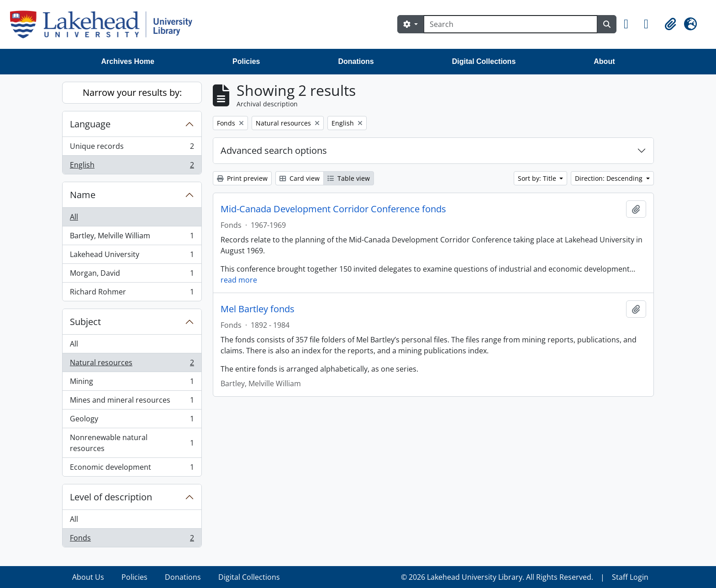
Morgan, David (132, 275)
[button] (630, 24)
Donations (356, 61)
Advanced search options (274, 150)
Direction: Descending (610, 178)
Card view (300, 178)
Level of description (111, 497)
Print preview (242, 178)
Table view (349, 178)
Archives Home (128, 61)
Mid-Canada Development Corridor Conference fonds (333, 209)
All (74, 217)
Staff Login (630, 577)
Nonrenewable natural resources (132, 443)
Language (90, 124)
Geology (132, 421)
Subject (85, 322)
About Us (88, 577)
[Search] (511, 24)
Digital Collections (484, 61)
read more (239, 280)
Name (83, 195)
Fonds (132, 540)
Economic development (132, 469)
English (132, 167)
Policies (246, 61)
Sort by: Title (538, 178)
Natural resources (132, 365)
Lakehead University (132, 256)
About (604, 61)
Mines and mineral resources (132, 402)
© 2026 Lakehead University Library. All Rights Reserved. (497, 577)
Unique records (132, 148)
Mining (132, 383)
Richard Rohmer (132, 294)
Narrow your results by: (132, 92)
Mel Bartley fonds (258, 309)
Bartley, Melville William (132, 238)
